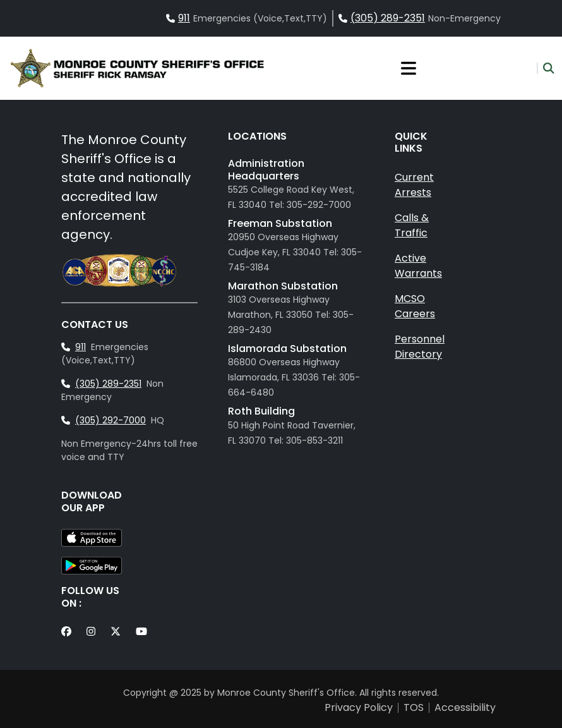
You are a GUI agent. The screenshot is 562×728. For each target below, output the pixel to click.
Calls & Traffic (412, 225)
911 (184, 18)
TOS (414, 708)
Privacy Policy (359, 708)
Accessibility (465, 708)
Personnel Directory (420, 347)
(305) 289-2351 (388, 18)
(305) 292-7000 (111, 420)
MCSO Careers (415, 306)
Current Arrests (414, 185)
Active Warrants (418, 266)
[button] (546, 68)
